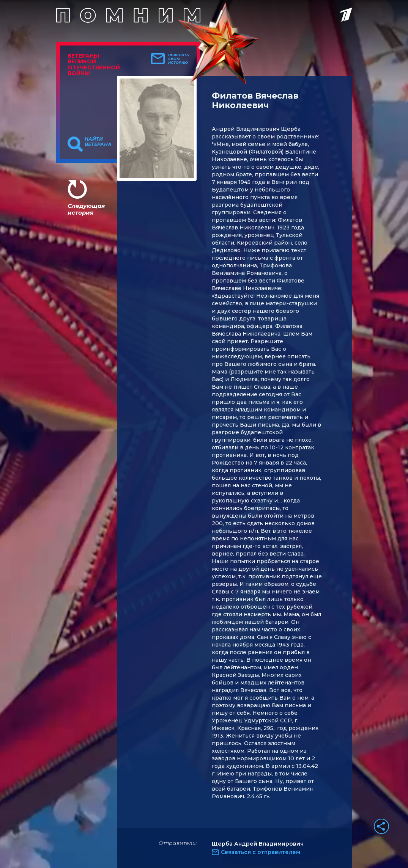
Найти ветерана (98, 142)
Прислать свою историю (179, 59)
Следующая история (86, 209)
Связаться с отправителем (261, 852)
